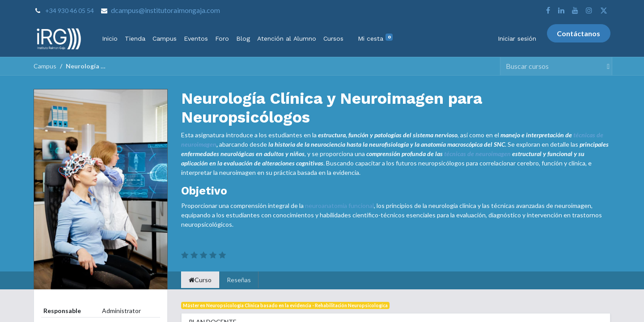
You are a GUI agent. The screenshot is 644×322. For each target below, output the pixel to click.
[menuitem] (110, 39)
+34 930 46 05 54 (70, 11)
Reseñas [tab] (239, 280)
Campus (45, 66)
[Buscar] (604, 66)
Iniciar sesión (517, 38)
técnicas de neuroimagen (477, 154)
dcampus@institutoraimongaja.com (165, 10)
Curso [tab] (200, 280)
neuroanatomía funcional (339, 205)
